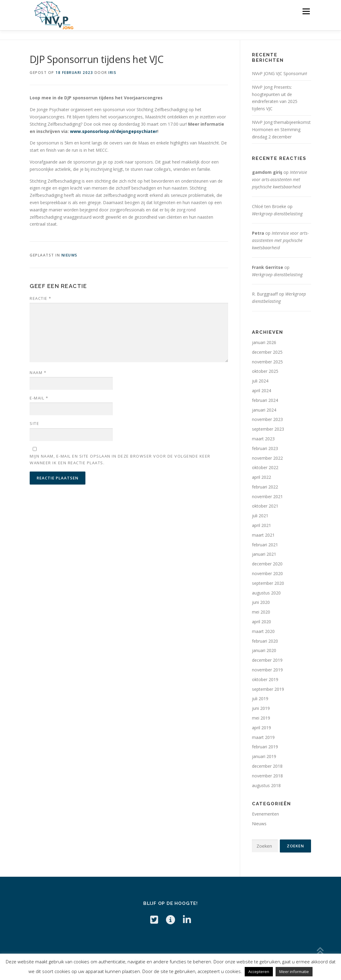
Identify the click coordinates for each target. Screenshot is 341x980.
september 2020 (268, 583)
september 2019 (268, 689)
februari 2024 (265, 400)
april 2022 (262, 477)
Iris (112, 73)
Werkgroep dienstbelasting (277, 214)
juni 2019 (261, 708)
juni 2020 (261, 602)
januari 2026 (264, 342)
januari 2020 (264, 650)
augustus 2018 (266, 785)
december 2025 (267, 352)
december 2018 (267, 766)
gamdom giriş (267, 172)
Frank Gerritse (268, 267)
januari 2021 (264, 554)
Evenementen (265, 814)
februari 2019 (265, 747)
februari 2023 (265, 448)
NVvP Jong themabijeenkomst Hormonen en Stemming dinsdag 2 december (281, 129)
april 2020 (262, 622)
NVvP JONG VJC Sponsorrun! (280, 73)
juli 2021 (260, 516)
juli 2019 (260, 699)
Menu (306, 11)
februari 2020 (265, 641)
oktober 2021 (265, 506)
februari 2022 (265, 487)
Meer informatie (294, 972)
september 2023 (268, 429)
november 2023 (267, 419)
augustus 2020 (266, 593)
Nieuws (70, 255)
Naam (38, 372)
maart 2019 (263, 737)
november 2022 (267, 458)
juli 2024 (260, 381)
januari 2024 (264, 410)
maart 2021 (263, 535)
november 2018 (267, 776)
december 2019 (267, 660)
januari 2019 (264, 756)
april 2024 (262, 391)
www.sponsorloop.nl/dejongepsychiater (114, 131)
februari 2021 (265, 545)
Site (34, 423)
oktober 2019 (265, 679)
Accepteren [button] (259, 972)
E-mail (39, 398)
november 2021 (267, 497)
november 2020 (267, 573)
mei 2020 (261, 612)
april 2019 (262, 728)
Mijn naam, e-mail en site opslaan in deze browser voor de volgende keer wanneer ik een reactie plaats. (120, 459)
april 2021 (262, 525)
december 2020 (267, 564)
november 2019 (267, 670)
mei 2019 (261, 718)
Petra (258, 233)
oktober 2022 (265, 467)
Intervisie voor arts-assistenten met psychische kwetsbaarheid (280, 179)
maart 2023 (263, 439)
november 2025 (267, 362)
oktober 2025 (265, 371)
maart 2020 (263, 631)
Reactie (41, 298)
